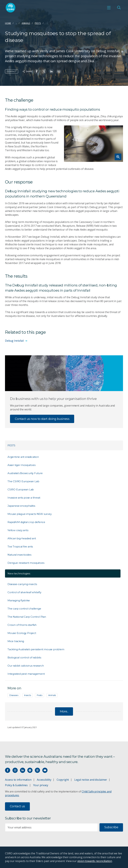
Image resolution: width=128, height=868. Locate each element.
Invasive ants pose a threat (24, 498)
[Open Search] (119, 8)
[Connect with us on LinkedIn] (23, 770)
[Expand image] (93, 144)
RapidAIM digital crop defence (26, 522)
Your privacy (41, 785)
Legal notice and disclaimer (91, 780)
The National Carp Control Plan (27, 617)
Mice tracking (16, 641)
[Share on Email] (59, 71)
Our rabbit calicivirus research (26, 666)
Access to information (18, 780)
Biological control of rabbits (24, 657)
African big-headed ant (22, 538)
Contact (12, 71)
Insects (28, 695)
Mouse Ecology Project (22, 633)
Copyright (63, 780)
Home (8, 23)
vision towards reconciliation (95, 861)
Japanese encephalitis (21, 506)
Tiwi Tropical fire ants (20, 547)
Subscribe (111, 827)
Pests (38, 23)
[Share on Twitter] (44, 71)
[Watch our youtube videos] (45, 770)
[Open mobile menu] (109, 8)
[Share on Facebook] (37, 71)
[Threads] (37, 770)
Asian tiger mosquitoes (21, 465)
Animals (26, 23)
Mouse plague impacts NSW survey (30, 514)
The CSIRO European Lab (23, 481)
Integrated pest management (26, 674)
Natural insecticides (19, 555)
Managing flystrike (19, 600)
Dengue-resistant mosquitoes (26, 563)
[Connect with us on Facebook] (8, 770)
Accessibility (44, 780)
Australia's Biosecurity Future (25, 473)
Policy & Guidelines (16, 785)
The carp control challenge (24, 609)
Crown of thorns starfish (22, 625)
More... (64, 711)
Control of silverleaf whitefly (24, 592)
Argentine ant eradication (23, 457)
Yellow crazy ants (18, 530)
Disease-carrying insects (22, 584)
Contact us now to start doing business (42, 419)
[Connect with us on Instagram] (15, 770)
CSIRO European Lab (21, 489)
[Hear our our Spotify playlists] (30, 770)
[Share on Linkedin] (51, 71)
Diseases (14, 695)
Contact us (17, 806)
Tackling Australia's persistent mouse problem (36, 649)
